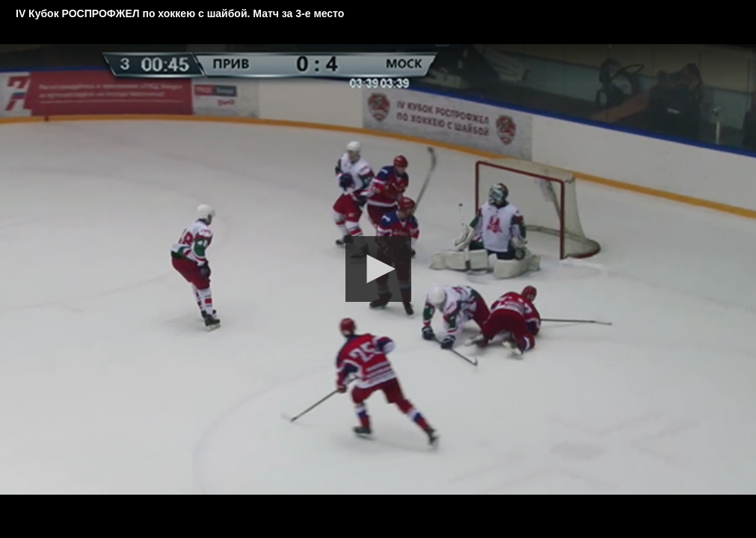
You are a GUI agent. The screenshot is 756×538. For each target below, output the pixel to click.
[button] (378, 269)
